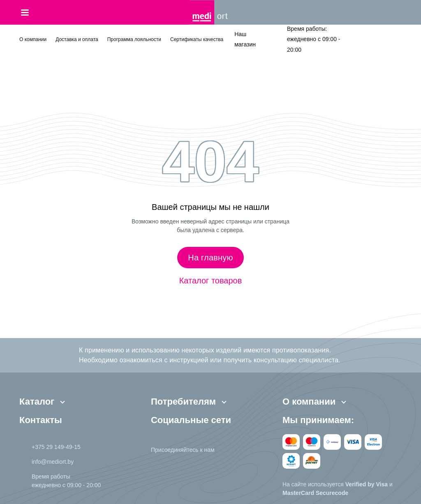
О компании (33, 39)
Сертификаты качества (197, 39)
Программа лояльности (134, 39)
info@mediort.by (53, 462)
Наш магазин (245, 39)
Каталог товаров (211, 281)
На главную (210, 258)
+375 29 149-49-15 (56, 447)
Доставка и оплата (77, 39)
